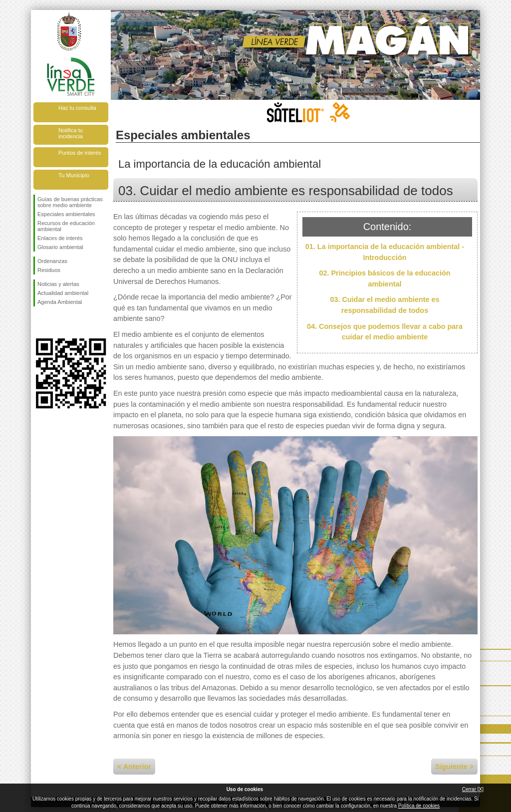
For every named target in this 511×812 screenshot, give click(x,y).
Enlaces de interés (60, 238)
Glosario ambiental (60, 247)
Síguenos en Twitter (56, 322)
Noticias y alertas (58, 284)
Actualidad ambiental (63, 293)
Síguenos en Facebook (39, 322)
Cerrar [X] (473, 789)
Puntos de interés (80, 153)
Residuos (49, 270)
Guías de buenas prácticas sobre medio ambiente (70, 202)
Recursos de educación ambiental (66, 226)
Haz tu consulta (77, 108)
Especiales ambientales (66, 214)
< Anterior (134, 767)
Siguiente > (454, 767)
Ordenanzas (52, 261)
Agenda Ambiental (60, 302)
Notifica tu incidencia (71, 133)
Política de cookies (419, 806)
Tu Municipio (74, 175)
